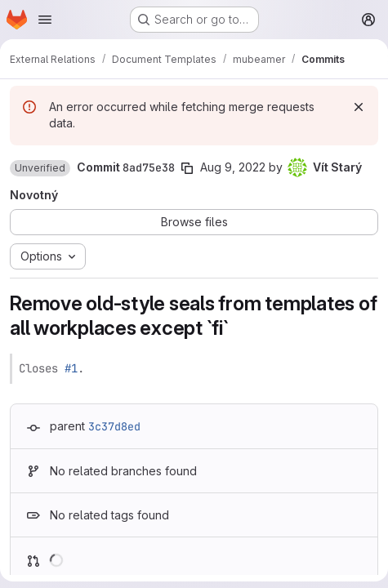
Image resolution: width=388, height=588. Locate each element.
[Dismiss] (359, 107)
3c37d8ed (114, 426)
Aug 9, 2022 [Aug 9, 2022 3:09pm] (233, 167)
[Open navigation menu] (45, 20)
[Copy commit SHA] (187, 168)
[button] (40, 168)
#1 (71, 368)
